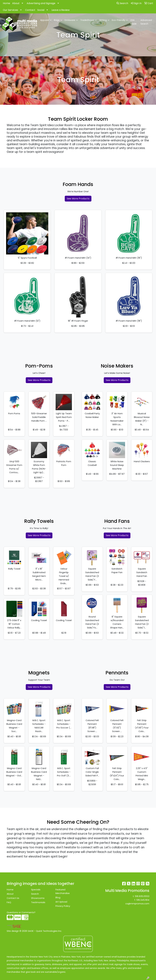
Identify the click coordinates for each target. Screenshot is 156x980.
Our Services (10, 10)
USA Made (133, 22)
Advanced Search (146, 22)
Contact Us (13, 898)
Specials (36, 890)
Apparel (45, 20)
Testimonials (38, 902)
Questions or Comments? (21, 912)
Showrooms (38, 898)
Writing (103, 20)
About (16, 3)
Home (6, 3)
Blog (58, 898)
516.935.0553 (142, 896)
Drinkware (70, 20)
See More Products (78, 199)
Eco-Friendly (119, 20)
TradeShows (87, 20)
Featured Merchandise (63, 891)
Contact (30, 10)
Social (41, 10)
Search (122, 3)
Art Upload (61, 902)
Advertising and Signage (41, 3)
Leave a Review (61, 10)
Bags (57, 20)
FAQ (9, 902)
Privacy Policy (63, 906)
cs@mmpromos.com (137, 904)
